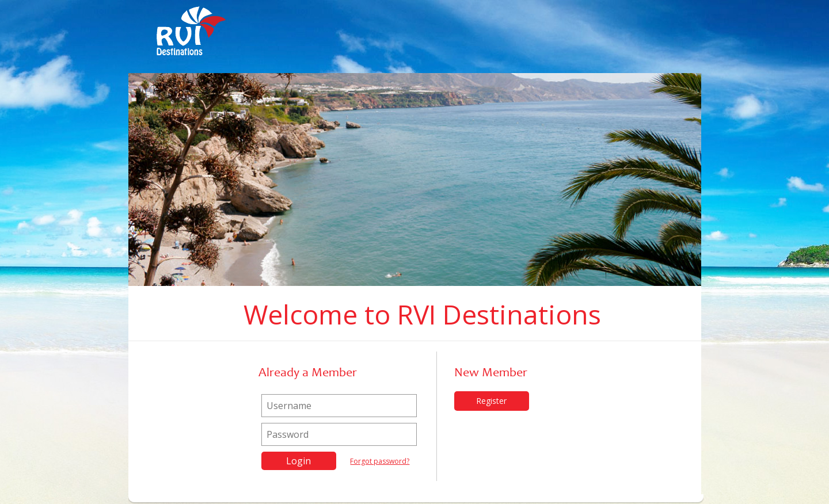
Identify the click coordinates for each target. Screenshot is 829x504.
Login (298, 461)
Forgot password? (380, 461)
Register (491, 401)
